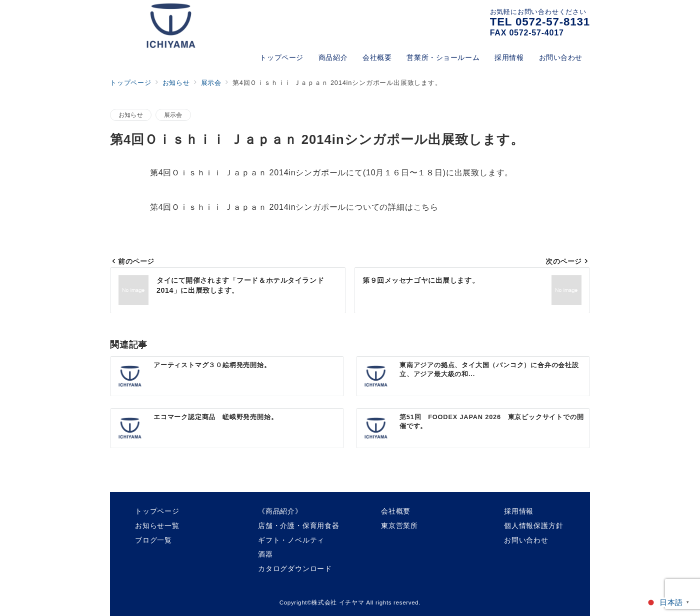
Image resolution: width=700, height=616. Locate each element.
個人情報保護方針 (533, 526)
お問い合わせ (526, 540)
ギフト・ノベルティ (291, 540)
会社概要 (396, 511)
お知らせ (131, 115)
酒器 (265, 554)
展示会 (173, 115)
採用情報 (519, 511)
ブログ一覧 (153, 540)
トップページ (157, 511)
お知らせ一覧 (157, 526)
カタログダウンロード (295, 569)
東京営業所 (399, 526)
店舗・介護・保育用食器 (299, 526)
